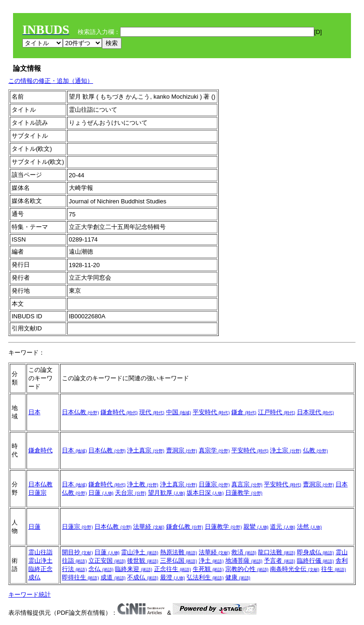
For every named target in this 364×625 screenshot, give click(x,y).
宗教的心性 (247, 569)
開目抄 (78, 552)
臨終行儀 (316, 561)
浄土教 (143, 484)
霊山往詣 (40, 552)
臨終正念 (40, 569)
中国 (179, 412)
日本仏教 (81, 412)
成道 (113, 577)
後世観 (143, 561)
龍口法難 (276, 552)
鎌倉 (244, 412)
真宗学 (214, 450)
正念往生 (173, 569)
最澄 (173, 577)
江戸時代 (276, 412)
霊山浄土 (40, 561)
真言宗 (247, 484)
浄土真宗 (146, 450)
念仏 (101, 569)
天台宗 (131, 493)
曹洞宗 (182, 450)
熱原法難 (179, 552)
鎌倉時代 (119, 412)
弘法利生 (205, 577)
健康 (238, 577)
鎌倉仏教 (185, 527)
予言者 (280, 561)
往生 (334, 569)
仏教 (316, 450)
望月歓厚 (167, 493)
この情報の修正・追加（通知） (51, 81)
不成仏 (143, 577)
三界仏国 (179, 561)
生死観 (208, 569)
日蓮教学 (244, 493)
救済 (244, 552)
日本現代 (316, 412)
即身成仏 (316, 552)
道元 (283, 527)
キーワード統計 (30, 595)
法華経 (149, 527)
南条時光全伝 (295, 569)
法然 (310, 527)
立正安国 (107, 561)
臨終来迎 (134, 569)
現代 (152, 412)
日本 (34, 412)
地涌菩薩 (244, 561)
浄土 (211, 561)
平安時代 (211, 412)
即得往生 (81, 577)
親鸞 (256, 527)
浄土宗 (286, 450)
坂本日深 (205, 493)
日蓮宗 (37, 493)
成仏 (34, 577)
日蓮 (101, 493)
